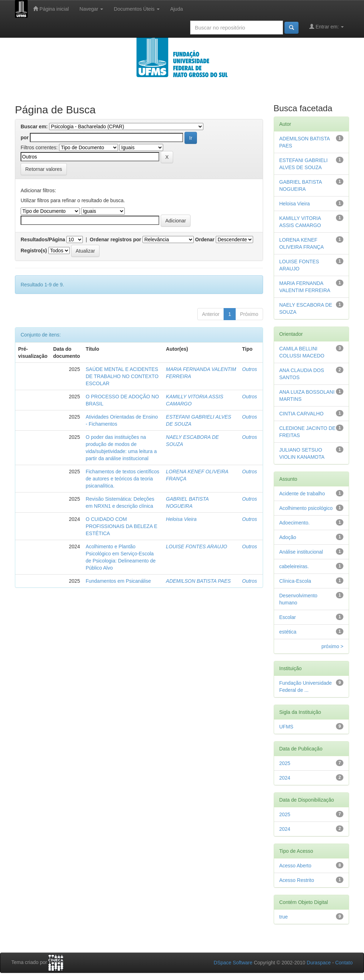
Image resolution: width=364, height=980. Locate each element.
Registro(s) (34, 251)
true (284, 917)
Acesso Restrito (297, 880)
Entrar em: (326, 26)
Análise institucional (301, 552)
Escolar (288, 617)
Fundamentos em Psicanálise (118, 581)
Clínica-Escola (295, 581)
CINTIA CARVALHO (302, 414)
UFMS (287, 727)
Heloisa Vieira (181, 519)
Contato (344, 963)
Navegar (92, 9)
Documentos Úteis (136, 9)
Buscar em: (34, 126)
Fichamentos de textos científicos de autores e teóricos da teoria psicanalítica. (122, 479)
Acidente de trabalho (302, 494)
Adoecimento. (295, 523)
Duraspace (319, 963)
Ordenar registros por (115, 239)
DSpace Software (233, 963)
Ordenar (205, 239)
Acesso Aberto (295, 866)
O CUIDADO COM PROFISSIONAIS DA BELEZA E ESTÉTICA (122, 526)
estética (288, 632)
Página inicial (51, 9)
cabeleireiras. (294, 566)
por (25, 138)
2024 (285, 778)
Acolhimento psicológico (306, 508)
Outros (250, 369)
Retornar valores (44, 169)
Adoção (288, 537)
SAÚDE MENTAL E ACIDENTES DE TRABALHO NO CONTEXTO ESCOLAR (122, 376)
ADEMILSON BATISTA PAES (198, 581)
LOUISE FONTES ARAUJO (197, 546)
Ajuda (177, 9)
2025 (285, 763)
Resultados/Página (43, 239)
